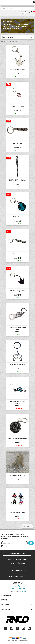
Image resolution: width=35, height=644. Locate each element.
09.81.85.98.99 (18, 589)
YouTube (12, 628)
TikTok (18, 628)
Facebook (6, 628)
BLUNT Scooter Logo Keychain (18, 291)
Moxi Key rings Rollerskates (18, 475)
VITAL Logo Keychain (17, 217)
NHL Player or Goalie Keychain (17, 512)
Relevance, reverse (17, 37)
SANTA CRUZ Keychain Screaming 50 (17, 438)
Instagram (23, 628)
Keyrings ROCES (17, 143)
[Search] (17, 8)
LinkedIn (29, 628)
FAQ (18, 586)
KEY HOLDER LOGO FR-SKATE (17, 365)
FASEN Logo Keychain (18, 254)
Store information (7, 596)
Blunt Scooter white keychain (17, 69)
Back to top (27, 526)
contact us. (23, 591)
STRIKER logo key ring (18, 106)
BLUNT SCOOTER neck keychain (17, 180)
